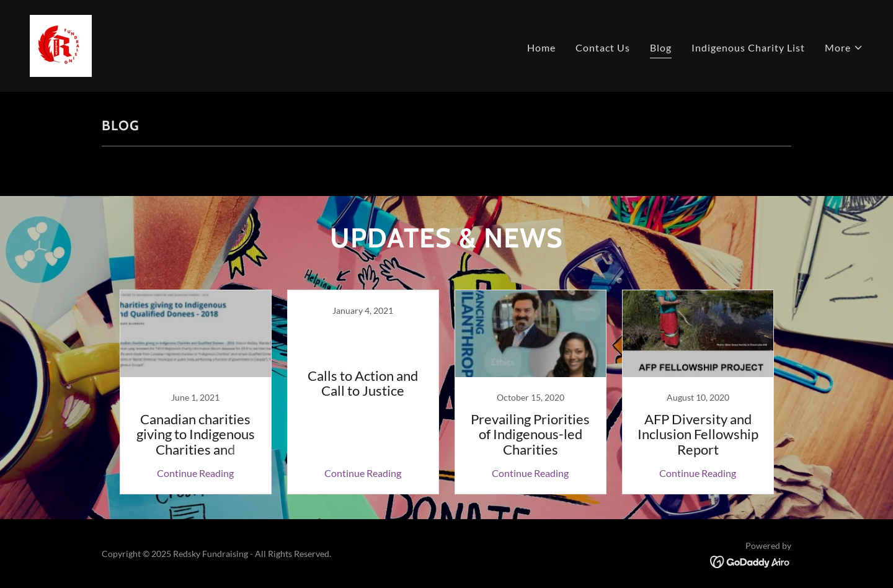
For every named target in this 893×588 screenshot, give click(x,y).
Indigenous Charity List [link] (748, 47)
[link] (61, 44)
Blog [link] (661, 47)
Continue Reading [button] (195, 473)
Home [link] (541, 47)
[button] (844, 48)
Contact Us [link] (603, 47)
